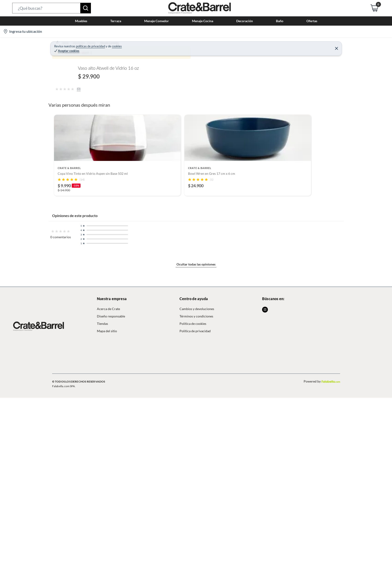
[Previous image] (82, 129)
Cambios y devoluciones (197, 561)
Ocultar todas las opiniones (196, 523)
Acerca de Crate (108, 561)
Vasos (162, 45)
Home (61, 45)
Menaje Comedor (116, 45)
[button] (52, 8)
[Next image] (218, 129)
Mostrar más (137, 321)
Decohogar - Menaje (84, 45)
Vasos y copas (143, 45)
